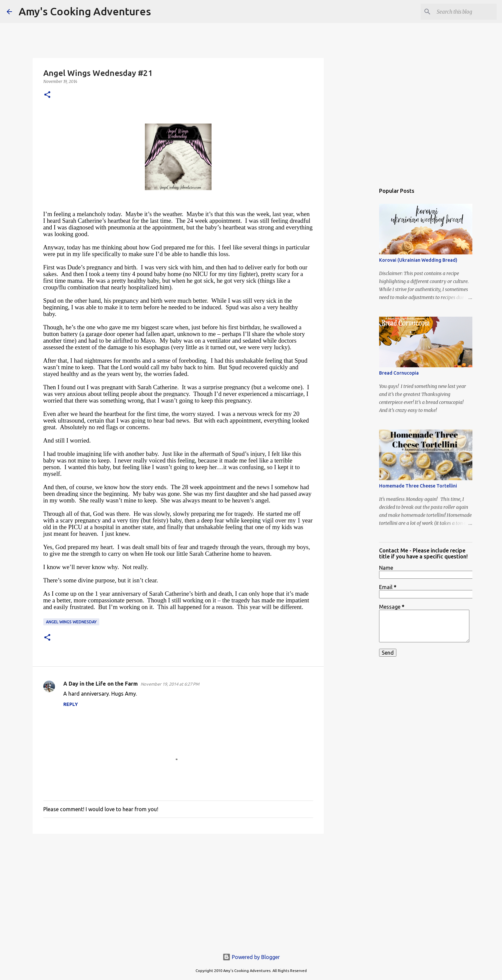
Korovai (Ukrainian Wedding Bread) (418, 260)
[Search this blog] (462, 12)
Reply (71, 704)
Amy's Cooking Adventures (85, 11)
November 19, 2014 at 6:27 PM (170, 684)
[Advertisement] (178, 890)
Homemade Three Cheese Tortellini (418, 486)
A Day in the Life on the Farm (101, 684)
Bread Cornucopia (399, 373)
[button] (47, 95)
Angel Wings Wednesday (71, 622)
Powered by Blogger (251, 957)
